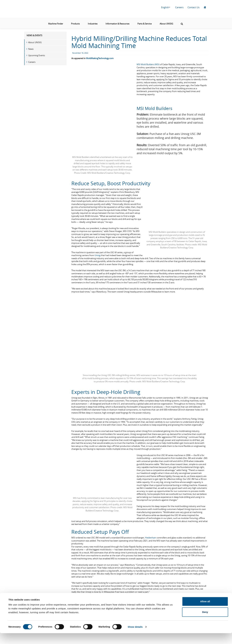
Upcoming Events (37, 55)
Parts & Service (145, 22)
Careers (179, 7)
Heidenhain (151, 538)
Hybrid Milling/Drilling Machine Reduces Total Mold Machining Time (139, 42)
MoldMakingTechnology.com (100, 58)
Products (75, 22)
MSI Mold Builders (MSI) (148, 64)
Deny (205, 623)
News (31, 49)
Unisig (97, 255)
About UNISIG (166, 22)
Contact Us (193, 7)
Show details (135, 638)
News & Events (34, 35)
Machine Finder (56, 22)
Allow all (205, 612)
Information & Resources (117, 22)
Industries (93, 22)
